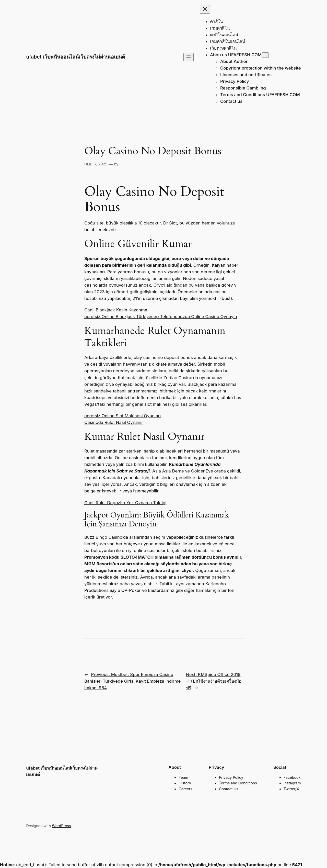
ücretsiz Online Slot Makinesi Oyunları (122, 416)
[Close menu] (205, 9)
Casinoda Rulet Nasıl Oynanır (114, 422)
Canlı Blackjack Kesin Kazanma (116, 310)
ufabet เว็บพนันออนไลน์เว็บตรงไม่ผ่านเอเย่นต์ (75, 57)
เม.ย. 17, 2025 (96, 164)
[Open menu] (189, 57)
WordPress (61, 826)
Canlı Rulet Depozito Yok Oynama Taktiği (125, 503)
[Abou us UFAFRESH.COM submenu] (265, 55)
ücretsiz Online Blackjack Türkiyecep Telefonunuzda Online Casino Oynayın (161, 317)
